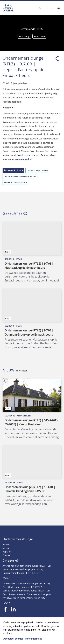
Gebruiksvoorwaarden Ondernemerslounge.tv (27, 594)
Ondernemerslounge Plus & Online (21, 573)
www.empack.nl (23, 159)
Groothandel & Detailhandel (20, 176)
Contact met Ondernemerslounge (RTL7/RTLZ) (26, 591)
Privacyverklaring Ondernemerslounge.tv (24, 598)
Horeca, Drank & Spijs (15, 182)
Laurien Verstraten (37, 170)
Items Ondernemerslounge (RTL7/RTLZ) (23, 569)
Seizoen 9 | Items (13, 170)
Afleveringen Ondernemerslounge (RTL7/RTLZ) (27, 566)
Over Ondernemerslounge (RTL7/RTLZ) (22, 587)
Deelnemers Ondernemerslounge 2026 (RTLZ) (26, 583)
